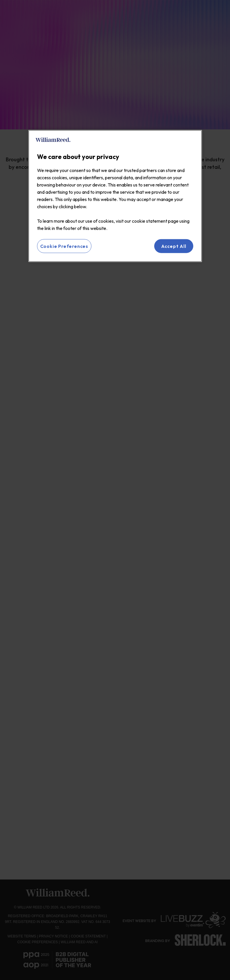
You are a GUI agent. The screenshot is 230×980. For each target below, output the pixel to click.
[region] (115, 196)
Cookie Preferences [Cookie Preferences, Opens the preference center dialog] (64, 246)
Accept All (174, 246)
